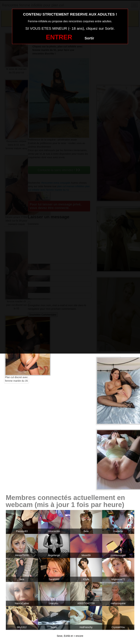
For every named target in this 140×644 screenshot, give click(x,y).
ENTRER (59, 37)
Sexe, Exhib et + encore (70, 636)
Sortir (89, 38)
